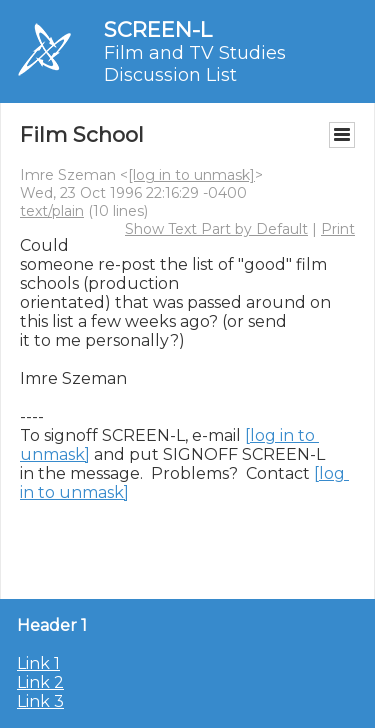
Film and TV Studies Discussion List (195, 64)
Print (338, 229)
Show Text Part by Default (216, 229)
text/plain (52, 211)
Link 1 (38, 663)
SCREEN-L (158, 29)
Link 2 (40, 682)
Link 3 (40, 701)
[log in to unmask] (191, 175)
